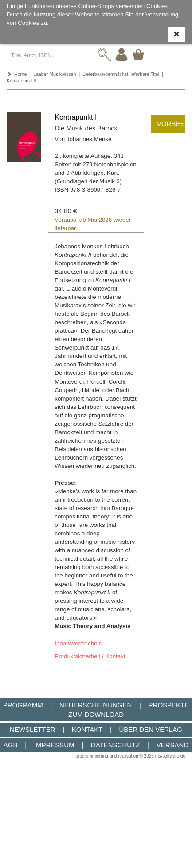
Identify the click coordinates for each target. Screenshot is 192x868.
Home (20, 74)
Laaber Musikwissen (55, 74)
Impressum (54, 745)
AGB (11, 745)
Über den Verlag (151, 729)
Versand (173, 745)
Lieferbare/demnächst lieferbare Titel (121, 74)
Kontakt (87, 729)
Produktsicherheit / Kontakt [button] (90, 656)
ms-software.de (170, 756)
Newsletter (33, 729)
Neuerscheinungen (96, 705)
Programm (23, 705)
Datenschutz (116, 745)
